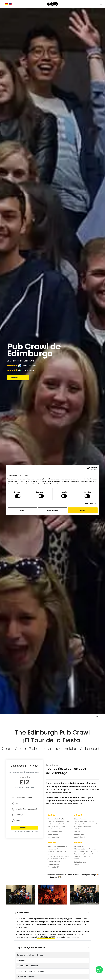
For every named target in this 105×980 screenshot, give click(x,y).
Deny (22, 510)
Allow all (83, 510)
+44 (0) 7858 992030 (46, 937)
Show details (89, 504)
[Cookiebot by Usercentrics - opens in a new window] (88, 468)
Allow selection (52, 510)
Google (93, 875)
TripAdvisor (53, 877)
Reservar (19, 378)
